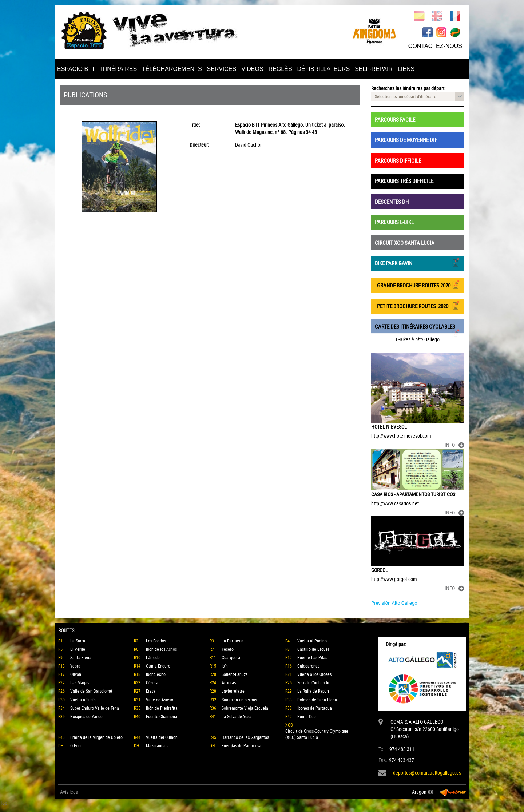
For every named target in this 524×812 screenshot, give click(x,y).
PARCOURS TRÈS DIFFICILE (404, 181)
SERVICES (222, 69)
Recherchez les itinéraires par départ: (408, 88)
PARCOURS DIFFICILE (398, 160)
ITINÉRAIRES (119, 69)
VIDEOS (252, 69)
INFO (454, 445)
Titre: (195, 125)
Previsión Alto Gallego (394, 603)
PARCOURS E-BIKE (394, 222)
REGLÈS (280, 69)
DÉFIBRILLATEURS (324, 69)
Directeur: (199, 145)
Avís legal (70, 792)
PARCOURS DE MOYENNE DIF (406, 140)
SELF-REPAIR (374, 69)
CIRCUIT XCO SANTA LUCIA (405, 243)
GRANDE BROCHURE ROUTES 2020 (418, 285)
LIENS (406, 69)
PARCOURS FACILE (395, 119)
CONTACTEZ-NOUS (435, 46)
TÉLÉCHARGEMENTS (172, 69)
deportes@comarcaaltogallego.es (427, 773)
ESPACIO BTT (76, 69)
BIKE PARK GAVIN (418, 262)
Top (4, 803)
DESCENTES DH (392, 202)
